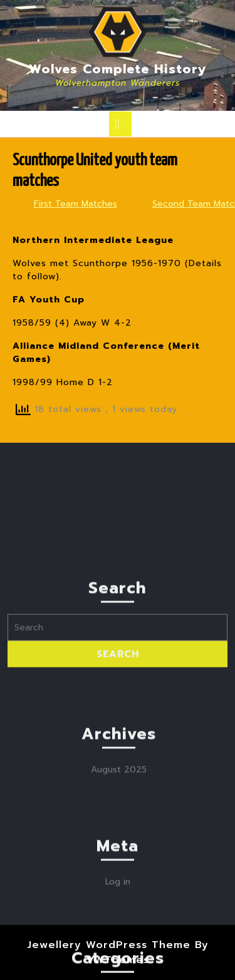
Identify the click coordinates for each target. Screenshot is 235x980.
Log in (118, 952)
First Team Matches (76, 204)
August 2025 (119, 839)
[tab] (120, 124)
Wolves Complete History (118, 69)
